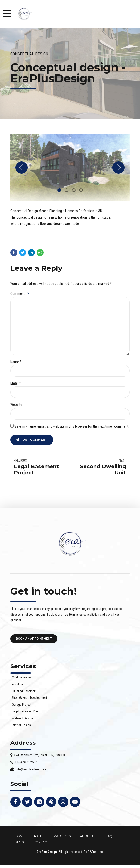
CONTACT (41, 842)
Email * (16, 383)
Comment (20, 294)
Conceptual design (29, 54)
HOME (20, 836)
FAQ (109, 836)
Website (16, 405)
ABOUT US (88, 836)
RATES (39, 836)
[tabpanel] (70, 167)
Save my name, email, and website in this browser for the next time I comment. (72, 426)
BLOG (19, 842)
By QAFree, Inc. (94, 852)
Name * (16, 362)
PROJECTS (62, 836)
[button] (22, 168)
